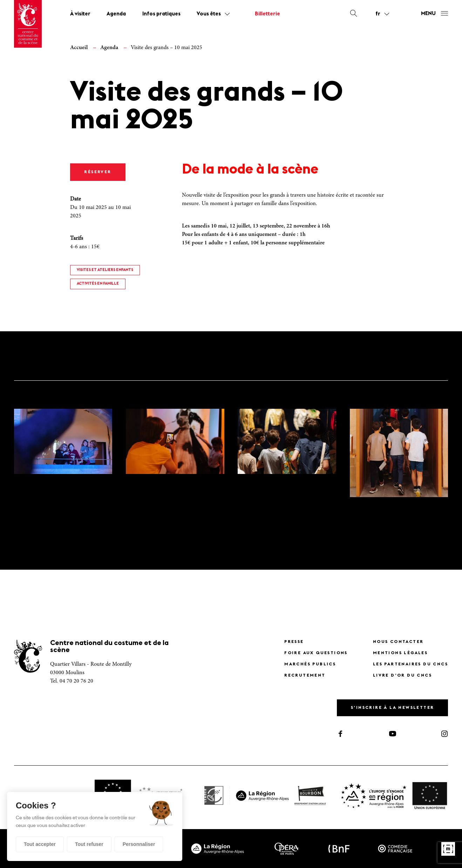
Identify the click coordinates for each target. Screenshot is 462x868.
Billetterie (267, 14)
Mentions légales (400, 653)
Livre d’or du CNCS (402, 676)
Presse (294, 642)
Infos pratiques (161, 14)
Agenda (116, 14)
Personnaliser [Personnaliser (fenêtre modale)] (139, 844)
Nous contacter (398, 642)
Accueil (79, 48)
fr (378, 14)
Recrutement (305, 676)
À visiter (80, 14)
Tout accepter (40, 844)
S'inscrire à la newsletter (392, 708)
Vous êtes (209, 14)
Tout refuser (89, 844)
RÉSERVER (98, 172)
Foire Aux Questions (316, 653)
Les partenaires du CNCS (410, 664)
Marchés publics (310, 664)
